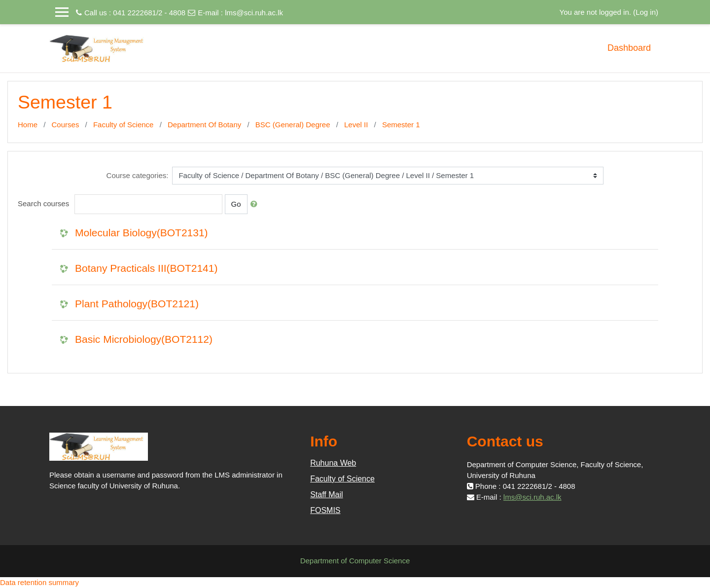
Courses (66, 125)
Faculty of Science (124, 125)
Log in (646, 12)
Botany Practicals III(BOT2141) (146, 268)
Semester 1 (401, 125)
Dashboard (629, 48)
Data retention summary (39, 582)
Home (28, 125)
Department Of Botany (204, 125)
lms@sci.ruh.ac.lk (254, 13)
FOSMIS (325, 510)
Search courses (43, 203)
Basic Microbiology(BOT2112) (144, 339)
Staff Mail (326, 495)
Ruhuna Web (333, 463)
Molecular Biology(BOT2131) (142, 233)
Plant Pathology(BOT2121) (137, 304)
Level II (356, 125)
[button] (256, 204)
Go (236, 204)
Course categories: (138, 175)
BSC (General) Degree (293, 125)
